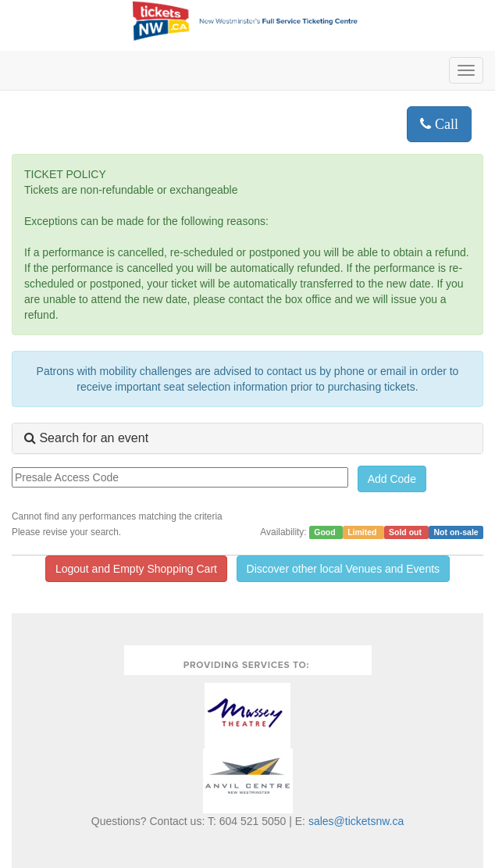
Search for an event (86, 438)
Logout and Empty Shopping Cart (136, 569)
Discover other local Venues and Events (343, 569)
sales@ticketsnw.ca (356, 821)
